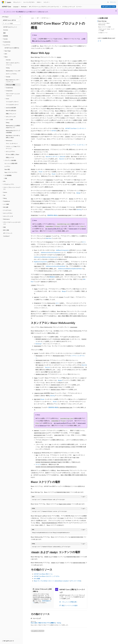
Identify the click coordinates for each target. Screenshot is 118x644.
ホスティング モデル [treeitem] (11, 74)
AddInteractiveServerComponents (50, 252)
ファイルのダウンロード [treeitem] (12, 105)
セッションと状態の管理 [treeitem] (11, 163)
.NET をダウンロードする (109, 7)
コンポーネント (53, 156)
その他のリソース (103, 33)
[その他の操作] (86, 18)
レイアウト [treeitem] (7, 166)
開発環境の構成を (53, 215)
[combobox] (11, 20)
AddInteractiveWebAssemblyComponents (46, 257)
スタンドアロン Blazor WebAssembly (104, 24)
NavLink (63, 156)
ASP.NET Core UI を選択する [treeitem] (12, 48)
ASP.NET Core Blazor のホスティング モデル (47, 576)
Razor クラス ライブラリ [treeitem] (11, 172)
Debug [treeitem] (8, 123)
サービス (38, 464)
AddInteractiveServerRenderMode (55, 266)
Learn (33, 18)
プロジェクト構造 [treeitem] (10, 85)
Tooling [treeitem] (8, 68)
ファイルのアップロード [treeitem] (12, 102)
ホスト (84, 242)
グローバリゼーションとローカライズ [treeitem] (13, 95)
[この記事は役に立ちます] (98, 41)
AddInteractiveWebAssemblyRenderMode (70, 269)
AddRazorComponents (62, 250)
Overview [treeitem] (6, 30)
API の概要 (37, 579)
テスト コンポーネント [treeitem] (12, 143)
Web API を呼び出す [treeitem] (11, 111)
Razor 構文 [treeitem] (7, 169)
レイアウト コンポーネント (78, 145)
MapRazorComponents (40, 262)
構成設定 (52, 277)
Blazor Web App (102, 21)
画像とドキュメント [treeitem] (11, 114)
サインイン (113, 2)
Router (41, 172)
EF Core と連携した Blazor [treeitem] (13, 154)
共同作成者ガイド (42, 602)
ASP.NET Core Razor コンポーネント (76, 128)
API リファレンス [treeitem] (8, 233)
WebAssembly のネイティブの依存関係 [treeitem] (13, 132)
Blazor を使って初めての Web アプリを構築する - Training (46, 623)
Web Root (49, 238)
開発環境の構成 (53, 407)
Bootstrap (38, 344)
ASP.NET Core (45, 18)
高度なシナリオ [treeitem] (10, 157)
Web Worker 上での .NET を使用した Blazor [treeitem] (13, 137)
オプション (54, 229)
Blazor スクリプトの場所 (105, 27)
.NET (38, 18)
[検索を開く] (108, 2)
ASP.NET (54, 131)
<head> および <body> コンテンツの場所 (106, 30)
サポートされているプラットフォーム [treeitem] (13, 64)
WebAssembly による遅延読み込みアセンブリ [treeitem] (13, 127)
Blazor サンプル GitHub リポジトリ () (51, 581)
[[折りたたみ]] (20, 17)
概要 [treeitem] (4, 33)
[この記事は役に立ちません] (100, 41)
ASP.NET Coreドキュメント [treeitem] (10, 27)
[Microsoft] (3, 2)
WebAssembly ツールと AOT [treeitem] (13, 71)
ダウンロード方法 (76, 581)
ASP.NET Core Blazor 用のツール (43, 574)
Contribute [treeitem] (6, 236)
